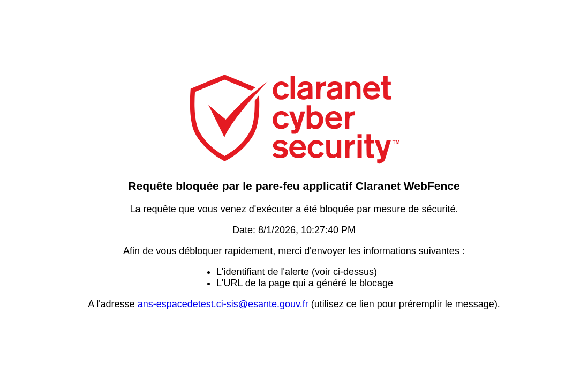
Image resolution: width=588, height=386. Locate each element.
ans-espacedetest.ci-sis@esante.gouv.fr (223, 304)
